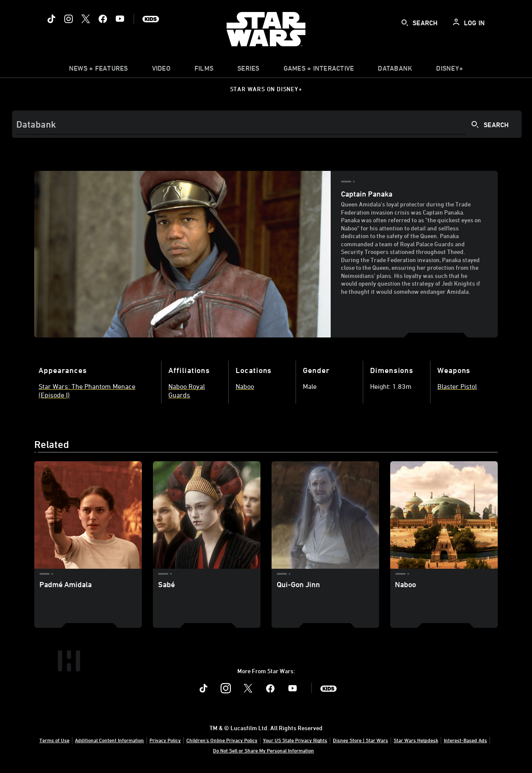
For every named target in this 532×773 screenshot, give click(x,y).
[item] (99, 70)
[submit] (405, 23)
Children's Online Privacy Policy (222, 740)
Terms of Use (54, 740)
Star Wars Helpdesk (416, 740)
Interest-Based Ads (465, 740)
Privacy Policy (165, 740)
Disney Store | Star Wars (360, 740)
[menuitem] (161, 70)
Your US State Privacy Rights (295, 740)
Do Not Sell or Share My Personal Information (263, 750)
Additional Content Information (109, 740)
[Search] (267, 124)
